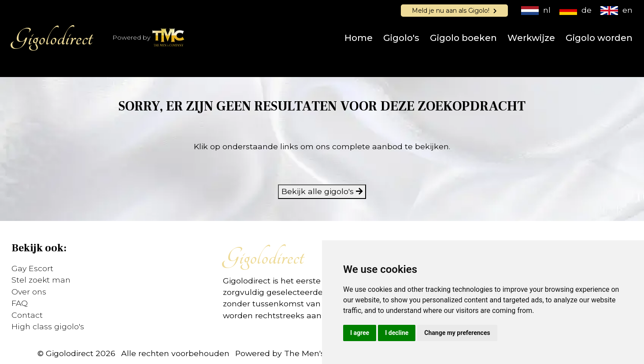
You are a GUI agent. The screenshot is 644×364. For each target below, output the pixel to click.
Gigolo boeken (463, 38)
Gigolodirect (52, 38)
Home (359, 38)
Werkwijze (531, 38)
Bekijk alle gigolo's (322, 191)
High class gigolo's (48, 326)
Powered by (149, 38)
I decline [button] (397, 333)
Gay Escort (32, 268)
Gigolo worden (599, 38)
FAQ (20, 303)
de (576, 10)
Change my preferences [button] (457, 333)
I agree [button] (360, 333)
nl (536, 10)
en (616, 10)
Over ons (29, 292)
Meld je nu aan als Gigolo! (454, 11)
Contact (27, 315)
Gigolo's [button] (401, 38)
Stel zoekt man (41, 280)
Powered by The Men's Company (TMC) (313, 353)
